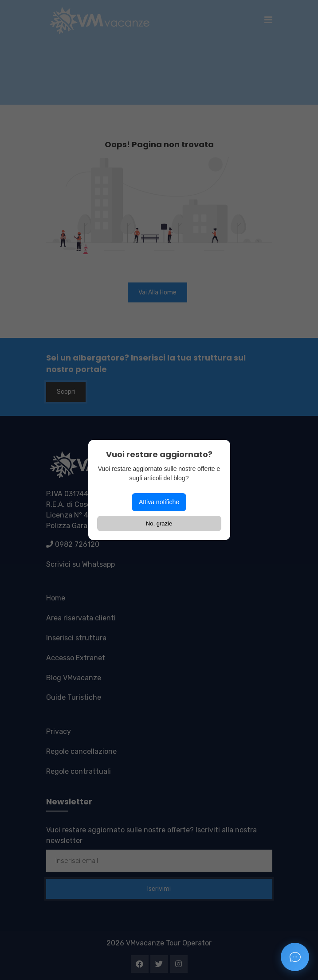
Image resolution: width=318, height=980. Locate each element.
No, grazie (159, 523)
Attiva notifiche (159, 502)
